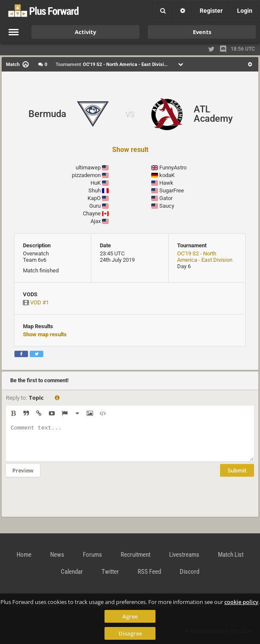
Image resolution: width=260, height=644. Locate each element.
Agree (130, 616)
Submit (237, 477)
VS (130, 114)
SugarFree (172, 190)
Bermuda (47, 114)
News (57, 555)
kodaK (167, 175)
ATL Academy (213, 114)
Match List (231, 555)
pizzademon (86, 175)
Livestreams (184, 555)
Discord (189, 572)
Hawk (166, 183)
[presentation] (71, 502)
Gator (166, 198)
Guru (95, 206)
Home (24, 555)
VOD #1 (40, 302)
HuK (96, 183)
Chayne (92, 213)
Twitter (110, 572)
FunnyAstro (173, 167)
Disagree (130, 633)
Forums (92, 555)
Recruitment (136, 555)
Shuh (95, 190)
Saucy (167, 206)
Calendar (72, 572)
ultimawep (88, 167)
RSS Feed (149, 572)
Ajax (96, 221)
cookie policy (241, 602)
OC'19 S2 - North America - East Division (205, 257)
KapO (94, 198)
